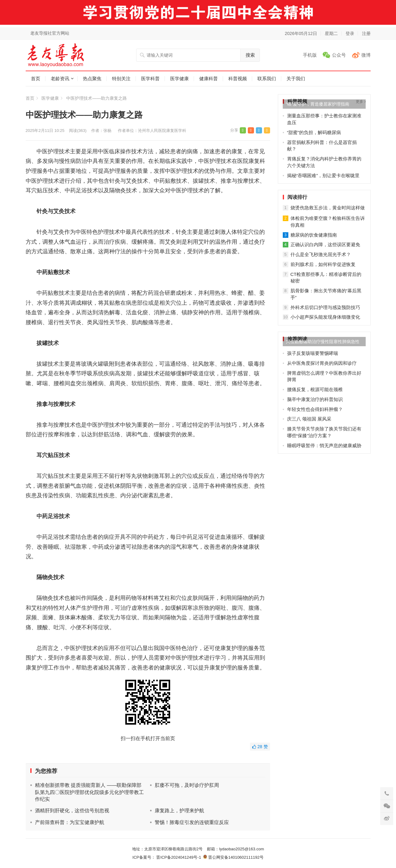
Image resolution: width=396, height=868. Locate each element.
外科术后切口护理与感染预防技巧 (325, 307)
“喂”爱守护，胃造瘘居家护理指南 (318, 104)
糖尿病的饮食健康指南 (314, 235)
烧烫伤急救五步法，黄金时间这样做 (328, 208)
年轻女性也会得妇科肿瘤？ (315, 409)
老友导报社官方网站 (50, 33)
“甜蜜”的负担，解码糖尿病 (314, 132)
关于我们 (296, 79)
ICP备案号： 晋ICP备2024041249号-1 (168, 857)
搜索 (250, 55)
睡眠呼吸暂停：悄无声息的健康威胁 (324, 445)
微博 (366, 55)
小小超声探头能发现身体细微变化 (325, 317)
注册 (366, 33)
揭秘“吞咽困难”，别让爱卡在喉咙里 (323, 175)
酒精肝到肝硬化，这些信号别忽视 (72, 811)
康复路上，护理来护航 (179, 811)
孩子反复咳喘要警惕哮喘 (313, 353)
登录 (350, 33)
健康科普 (209, 79)
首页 (36, 79)
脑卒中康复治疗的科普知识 (315, 399)
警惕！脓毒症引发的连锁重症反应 (192, 822)
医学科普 (150, 79)
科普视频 (238, 79)
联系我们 (267, 79)
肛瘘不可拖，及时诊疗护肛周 (187, 785)
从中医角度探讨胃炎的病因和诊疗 (322, 363)
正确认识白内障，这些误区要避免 (325, 244)
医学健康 (179, 79)
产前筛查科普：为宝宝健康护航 (70, 822)
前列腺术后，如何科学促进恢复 (323, 264)
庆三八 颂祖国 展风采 (309, 419)
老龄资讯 (60, 79)
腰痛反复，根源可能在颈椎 (315, 389)
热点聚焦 (92, 79)
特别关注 (121, 79)
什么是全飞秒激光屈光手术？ (321, 254)
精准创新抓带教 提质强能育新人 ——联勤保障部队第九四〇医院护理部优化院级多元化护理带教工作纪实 (89, 792)
